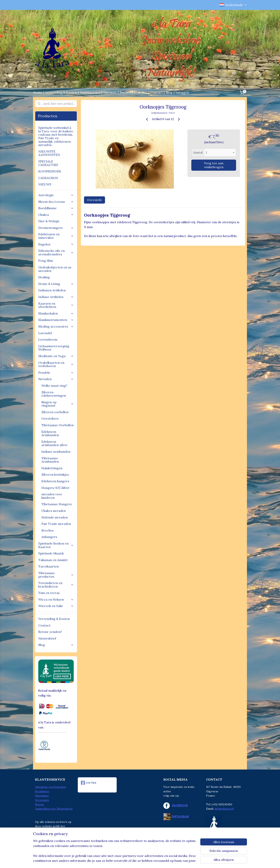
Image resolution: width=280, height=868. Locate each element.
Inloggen (182, 92)
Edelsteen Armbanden (50, 433)
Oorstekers (50, 418)
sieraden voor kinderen (52, 496)
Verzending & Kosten (61, 92)
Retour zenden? (50, 632)
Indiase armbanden (56, 452)
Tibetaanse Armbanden (50, 460)
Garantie (110, 92)
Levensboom (48, 339)
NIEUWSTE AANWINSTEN (49, 153)
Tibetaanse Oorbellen (57, 425)
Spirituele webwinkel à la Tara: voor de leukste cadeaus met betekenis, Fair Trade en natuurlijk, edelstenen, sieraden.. (56, 136)
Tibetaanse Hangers (57, 504)
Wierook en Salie (56, 606)
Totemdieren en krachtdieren (56, 585)
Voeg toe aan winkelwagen (214, 165)
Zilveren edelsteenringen (54, 394)
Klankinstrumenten (56, 320)
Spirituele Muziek (51, 553)
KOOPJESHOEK (50, 171)
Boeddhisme (56, 208)
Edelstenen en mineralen (56, 236)
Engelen (56, 244)
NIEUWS (45, 184)
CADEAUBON (48, 178)
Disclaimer (42, 796)
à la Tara (89, 783)
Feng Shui (45, 261)
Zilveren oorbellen (55, 412)
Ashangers (49, 537)
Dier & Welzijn (49, 221)
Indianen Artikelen (52, 290)
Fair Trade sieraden (56, 524)
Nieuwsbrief (47, 638)
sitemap (124, 861)
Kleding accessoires (56, 326)
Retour (40, 804)
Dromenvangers (56, 228)
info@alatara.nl (224, 809)
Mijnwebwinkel (177, 861)
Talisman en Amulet (53, 560)
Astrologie (56, 195)
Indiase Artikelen (56, 297)
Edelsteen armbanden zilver (55, 443)
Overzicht (94, 200)
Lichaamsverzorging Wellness (54, 348)
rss (131, 861)
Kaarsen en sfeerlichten (56, 305)
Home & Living (56, 284)
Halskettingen (52, 468)
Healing (44, 277)
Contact (157, 92)
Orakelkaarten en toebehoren (56, 364)
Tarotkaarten (49, 566)
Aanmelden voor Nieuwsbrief (54, 809)
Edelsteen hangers (55, 481)
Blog (169, 92)
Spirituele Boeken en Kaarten (56, 545)
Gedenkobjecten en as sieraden (55, 269)
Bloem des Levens (56, 202)
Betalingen (42, 791)
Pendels (56, 373)
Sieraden (56, 379)
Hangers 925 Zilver (56, 488)
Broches (48, 530)
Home (38, 92)
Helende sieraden (55, 517)
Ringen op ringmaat (58, 404)
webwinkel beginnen (145, 861)
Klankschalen (56, 313)
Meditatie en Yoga (56, 356)
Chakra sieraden (54, 511)
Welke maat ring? (54, 386)
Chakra (56, 215)
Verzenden (42, 800)
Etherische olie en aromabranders (56, 252)
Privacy (125, 92)
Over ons (141, 92)
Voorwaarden (90, 92)
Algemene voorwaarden (50, 787)
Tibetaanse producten (56, 575)
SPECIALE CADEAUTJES (48, 163)
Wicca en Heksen (56, 599)
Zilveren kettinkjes (55, 474)
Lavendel (45, 333)
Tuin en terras (49, 593)
